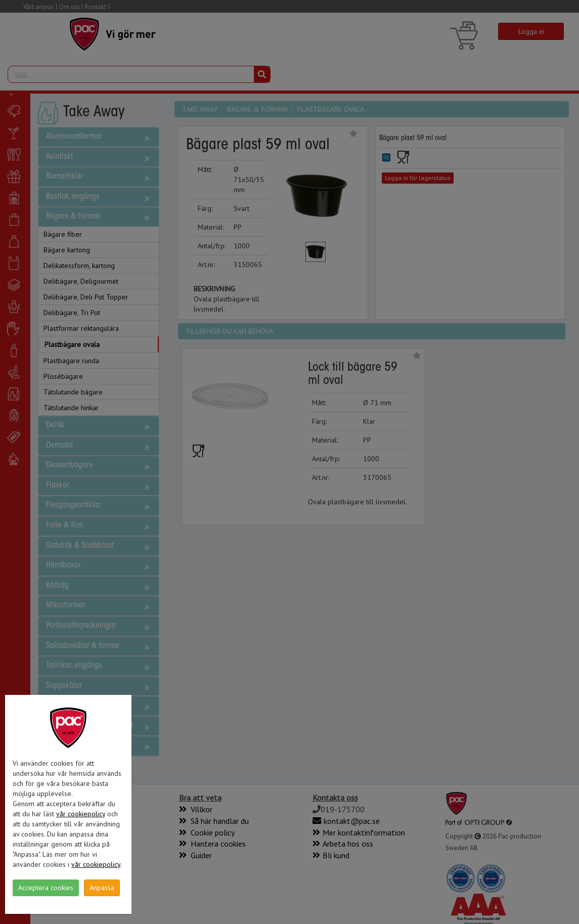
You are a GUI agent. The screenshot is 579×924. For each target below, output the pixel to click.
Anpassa (102, 888)
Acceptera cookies (46, 888)
